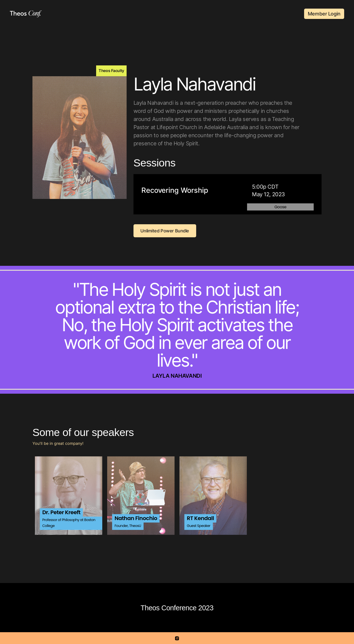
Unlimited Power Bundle (165, 231)
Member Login (324, 14)
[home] (26, 14)
